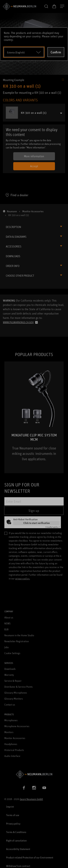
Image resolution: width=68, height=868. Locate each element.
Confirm (56, 52)
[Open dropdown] (24, 52)
